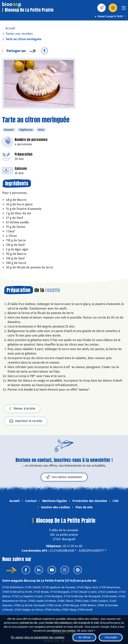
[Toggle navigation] (124, 9)
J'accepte (111, 637)
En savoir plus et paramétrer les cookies (38, 637)
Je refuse (84, 637)
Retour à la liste (22, 409)
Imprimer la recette (26, 421)
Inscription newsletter (64, 477)
